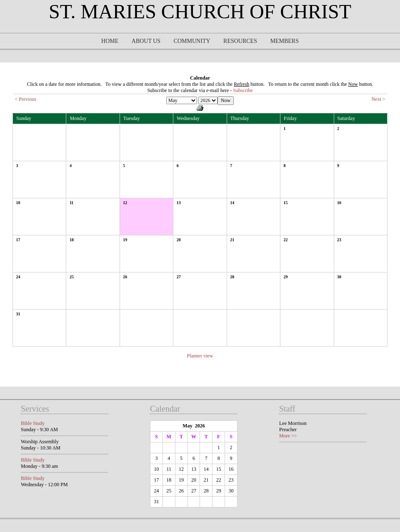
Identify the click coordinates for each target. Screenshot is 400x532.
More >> (288, 436)
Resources (240, 41)
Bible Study (33, 423)
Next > (378, 99)
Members (284, 41)
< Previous (26, 99)
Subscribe (243, 90)
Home (110, 41)
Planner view (200, 356)
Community (192, 41)
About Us (146, 41)
